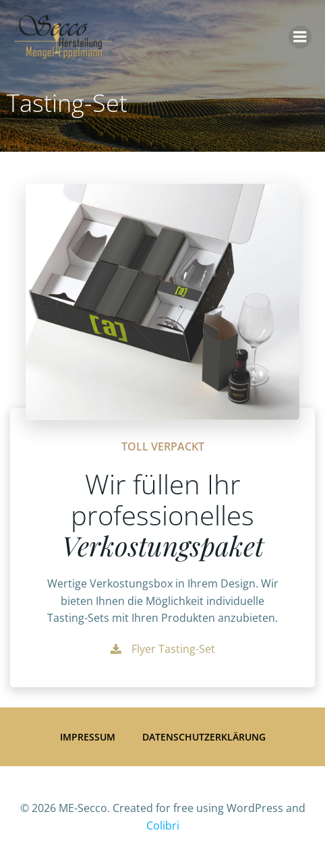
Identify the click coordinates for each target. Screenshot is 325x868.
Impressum (88, 737)
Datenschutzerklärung (204, 737)
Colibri (163, 826)
